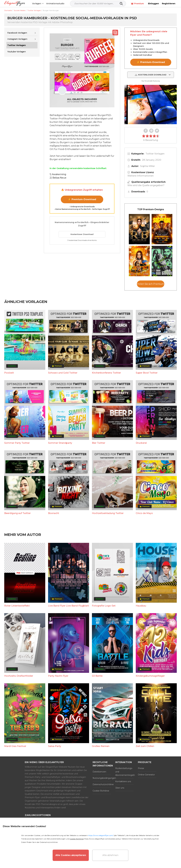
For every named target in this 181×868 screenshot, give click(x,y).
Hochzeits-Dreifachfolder (19, 676)
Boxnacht (54, 513)
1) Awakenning (58, 174)
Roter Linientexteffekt (17, 606)
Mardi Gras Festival (15, 746)
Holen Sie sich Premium (151, 284)
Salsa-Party (55, 746)
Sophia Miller (147, 166)
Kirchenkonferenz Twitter (106, 373)
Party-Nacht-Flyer (58, 676)
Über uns (120, 788)
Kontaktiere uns (123, 781)
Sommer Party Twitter (17, 443)
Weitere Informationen (140, 176)
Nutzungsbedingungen (102, 778)
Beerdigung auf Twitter (17, 513)
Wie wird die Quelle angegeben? (146, 185)
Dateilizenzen (99, 772)
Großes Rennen (101, 746)
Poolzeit (9, 373)
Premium (137, 4)
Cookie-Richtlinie (101, 791)
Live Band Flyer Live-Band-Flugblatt (69, 606)
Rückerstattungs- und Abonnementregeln (124, 772)
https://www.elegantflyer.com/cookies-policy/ (102, 839)
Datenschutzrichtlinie (102, 784)
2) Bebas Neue (58, 178)
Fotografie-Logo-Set (104, 606)
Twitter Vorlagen (155, 154)
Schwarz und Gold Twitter (63, 373)
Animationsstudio (55, 4)
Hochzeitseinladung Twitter (108, 513)
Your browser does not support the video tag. (151, 105)
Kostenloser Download (82, 234)
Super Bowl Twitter (147, 373)
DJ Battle (97, 676)
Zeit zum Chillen (145, 746)
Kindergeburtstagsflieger (150, 676)
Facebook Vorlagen (17, 33)
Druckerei (141, 443)
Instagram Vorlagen (17, 39)
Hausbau (141, 606)
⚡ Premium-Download (82, 199)
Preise (141, 768)
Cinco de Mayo (144, 513)
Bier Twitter (99, 443)
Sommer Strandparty (60, 443)
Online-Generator (146, 775)
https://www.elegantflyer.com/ (101, 835)
